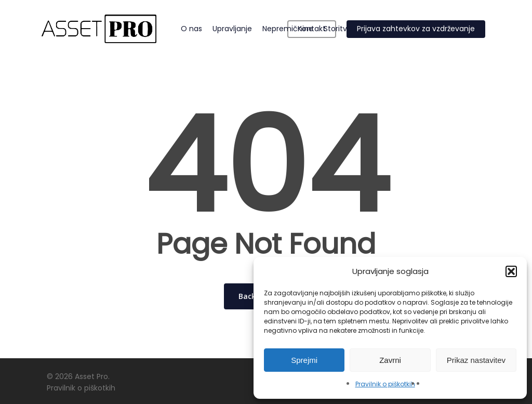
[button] (511, 271)
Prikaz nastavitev (476, 360)
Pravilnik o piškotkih (385, 384)
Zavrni (390, 360)
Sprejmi (304, 360)
